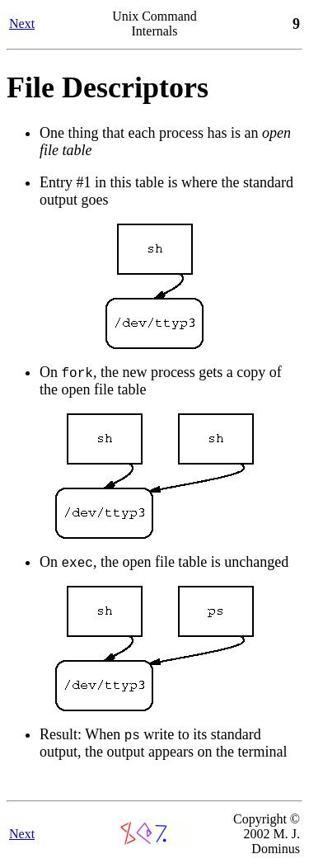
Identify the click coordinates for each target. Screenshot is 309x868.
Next (22, 24)
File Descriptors (108, 87)
